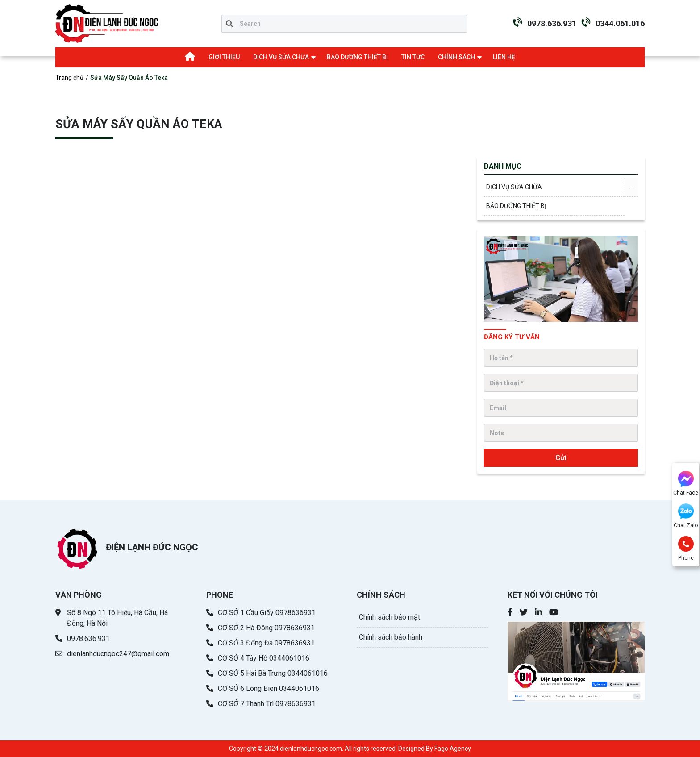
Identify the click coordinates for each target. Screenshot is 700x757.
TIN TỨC (413, 57)
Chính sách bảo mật (390, 617)
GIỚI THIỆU (224, 57)
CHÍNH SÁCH (456, 57)
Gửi (561, 458)
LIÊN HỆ (504, 57)
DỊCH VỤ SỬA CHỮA (281, 57)
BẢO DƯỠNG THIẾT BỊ (357, 57)
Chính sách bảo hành (391, 637)
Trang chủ (69, 78)
